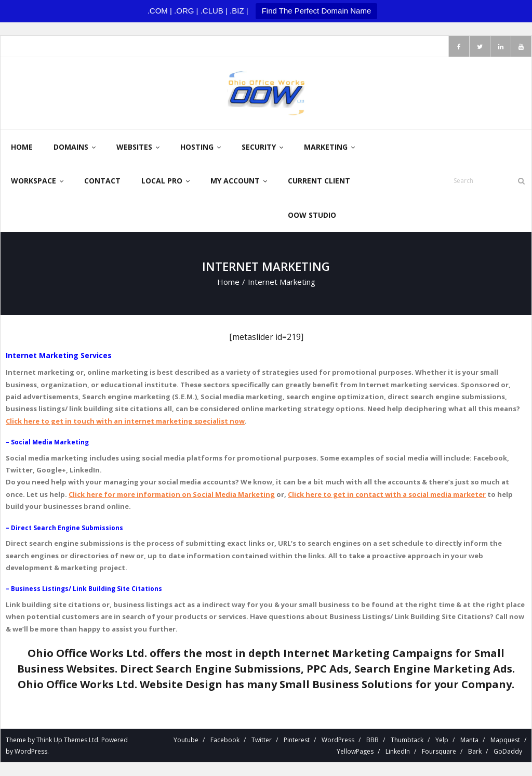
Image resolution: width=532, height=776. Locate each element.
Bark (475, 752)
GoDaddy (508, 752)
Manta (469, 740)
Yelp (442, 740)
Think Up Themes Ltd (67, 740)
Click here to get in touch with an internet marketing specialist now (125, 422)
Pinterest (297, 740)
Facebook (225, 740)
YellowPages (355, 752)
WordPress (31, 752)
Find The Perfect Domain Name (317, 11)
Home (228, 282)
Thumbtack (407, 740)
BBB (373, 740)
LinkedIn (398, 752)
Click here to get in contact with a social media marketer (387, 495)
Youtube (186, 740)
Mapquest (505, 740)
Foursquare (439, 752)
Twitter (262, 740)
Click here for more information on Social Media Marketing (172, 495)
